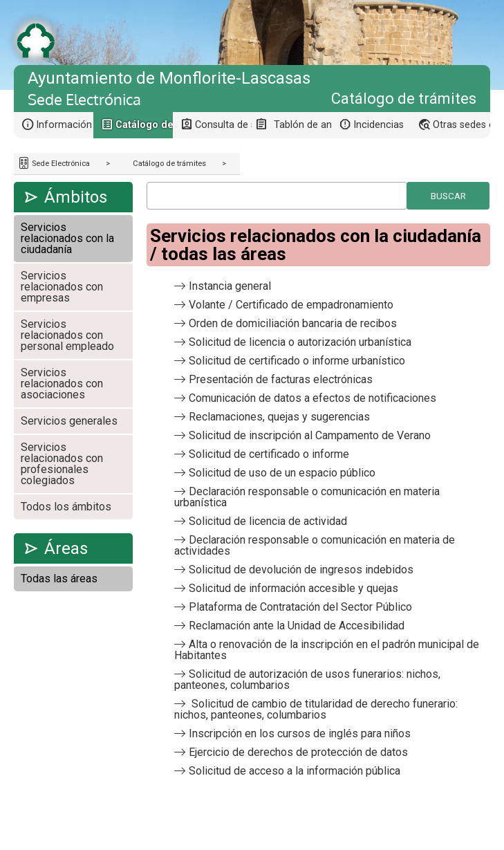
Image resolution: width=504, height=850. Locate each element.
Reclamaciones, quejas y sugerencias (279, 417)
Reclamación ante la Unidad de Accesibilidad (297, 626)
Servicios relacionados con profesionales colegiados (62, 464)
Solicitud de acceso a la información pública (295, 771)
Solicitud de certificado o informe (269, 454)
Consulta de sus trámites (224, 125)
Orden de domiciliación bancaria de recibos (293, 323)
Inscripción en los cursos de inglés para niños (300, 733)
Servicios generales (69, 421)
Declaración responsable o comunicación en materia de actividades (315, 545)
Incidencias (379, 125)
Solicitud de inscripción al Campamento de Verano (310, 435)
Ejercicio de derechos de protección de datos (298, 752)
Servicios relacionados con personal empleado (67, 335)
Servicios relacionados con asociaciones (62, 384)
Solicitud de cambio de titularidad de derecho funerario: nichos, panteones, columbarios (316, 709)
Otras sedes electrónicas (461, 125)
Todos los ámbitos (66, 507)
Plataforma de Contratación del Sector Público (300, 607)
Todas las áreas (59, 579)
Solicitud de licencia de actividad (268, 521)
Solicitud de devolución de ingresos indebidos (301, 570)
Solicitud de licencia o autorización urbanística (300, 342)
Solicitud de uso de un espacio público (282, 473)
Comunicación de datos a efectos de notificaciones (312, 398)
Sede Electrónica (60, 164)
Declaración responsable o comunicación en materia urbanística (307, 497)
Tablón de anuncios (302, 125)
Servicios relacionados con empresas (62, 287)
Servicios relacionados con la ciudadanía (67, 238)
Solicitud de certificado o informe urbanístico (297, 361)
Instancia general (230, 286)
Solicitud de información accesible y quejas (293, 588)
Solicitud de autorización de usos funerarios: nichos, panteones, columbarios (307, 680)
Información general (65, 125)
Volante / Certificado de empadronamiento (291, 305)
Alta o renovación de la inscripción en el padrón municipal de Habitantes (327, 650)
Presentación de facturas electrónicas (281, 379)
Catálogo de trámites (169, 164)
